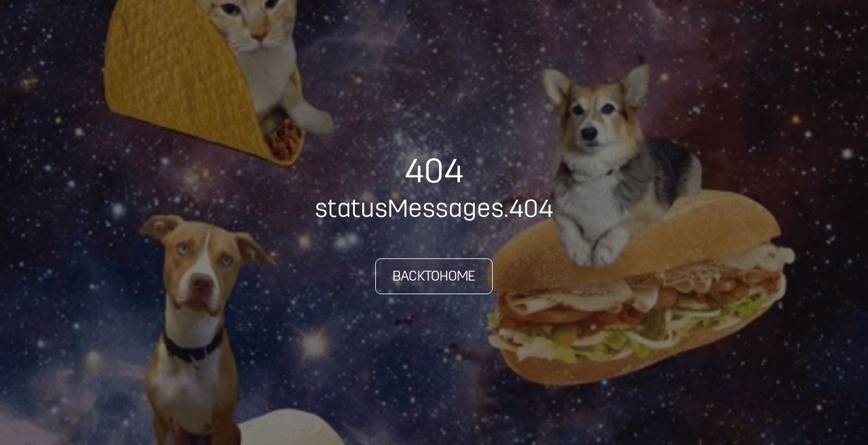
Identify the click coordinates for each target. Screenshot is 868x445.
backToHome (434, 276)
